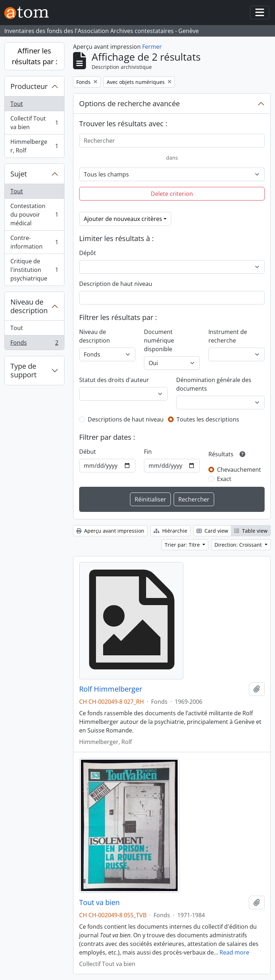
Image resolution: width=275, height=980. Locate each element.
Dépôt (88, 253)
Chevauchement (239, 470)
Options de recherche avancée (129, 103)
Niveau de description (29, 306)
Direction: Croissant (239, 545)
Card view (212, 531)
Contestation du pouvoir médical (34, 215)
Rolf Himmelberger (111, 689)
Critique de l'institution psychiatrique (34, 270)
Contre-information (34, 242)
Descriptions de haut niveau (126, 419)
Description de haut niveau (116, 284)
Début (88, 452)
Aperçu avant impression (110, 531)
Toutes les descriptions (208, 419)
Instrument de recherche (228, 336)
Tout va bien (99, 903)
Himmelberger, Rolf (34, 146)
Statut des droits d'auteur (114, 380)
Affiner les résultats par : (35, 56)
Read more (234, 952)
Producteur (29, 86)
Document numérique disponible (159, 340)
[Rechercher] (172, 141)
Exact (224, 479)
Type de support (23, 370)
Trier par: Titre (183, 545)
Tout (17, 104)
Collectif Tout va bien (34, 123)
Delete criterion (172, 194)
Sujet (19, 174)
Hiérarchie (170, 531)
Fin (148, 452)
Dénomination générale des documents (214, 384)
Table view (251, 531)
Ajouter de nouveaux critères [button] (123, 219)
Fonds (34, 344)
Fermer (152, 47)
